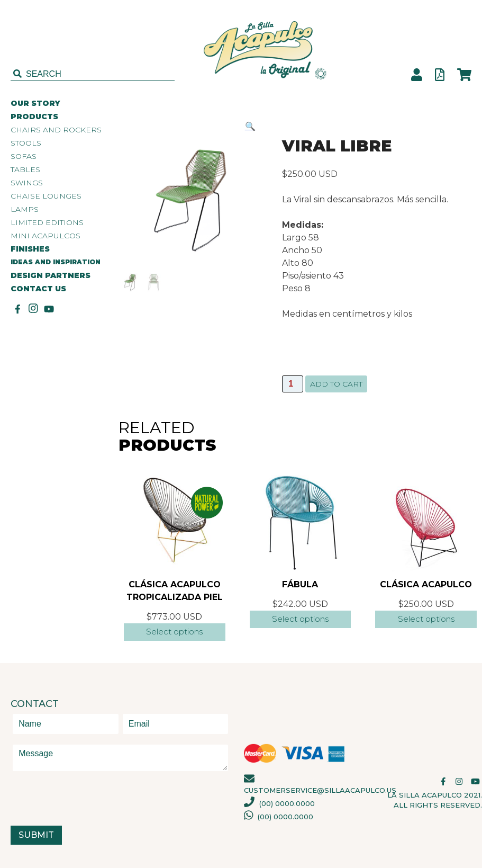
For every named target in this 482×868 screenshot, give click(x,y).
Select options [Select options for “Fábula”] (300, 619)
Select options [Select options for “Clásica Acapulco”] (426, 619)
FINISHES (30, 249)
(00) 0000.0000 (279, 803)
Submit (36, 835)
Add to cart (336, 384)
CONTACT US (38, 289)
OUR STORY (35, 104)
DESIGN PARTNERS (51, 276)
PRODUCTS (34, 117)
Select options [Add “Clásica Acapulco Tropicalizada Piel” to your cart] (174, 632)
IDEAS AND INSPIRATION (56, 262)
